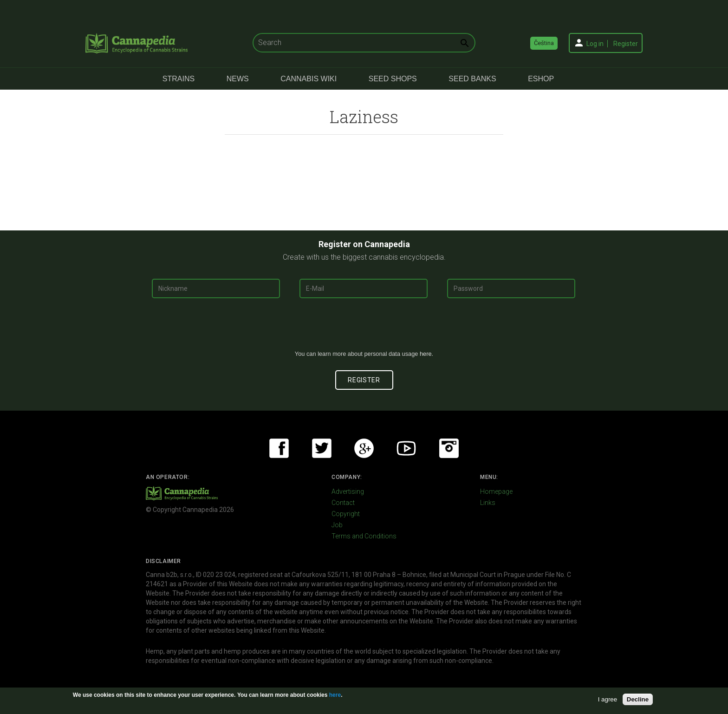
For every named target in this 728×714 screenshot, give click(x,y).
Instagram (449, 448)
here (426, 354)
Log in (595, 44)
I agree (608, 699)
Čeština (544, 43)
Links (488, 503)
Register (626, 44)
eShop (541, 79)
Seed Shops (393, 79)
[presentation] (364, 328)
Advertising (348, 491)
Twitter (322, 448)
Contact (343, 503)
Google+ (364, 448)
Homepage (496, 491)
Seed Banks (472, 79)
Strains (179, 79)
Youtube (406, 448)
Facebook (279, 448)
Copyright (346, 514)
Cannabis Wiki (309, 79)
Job (337, 525)
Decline (638, 699)
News (238, 79)
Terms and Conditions (364, 536)
